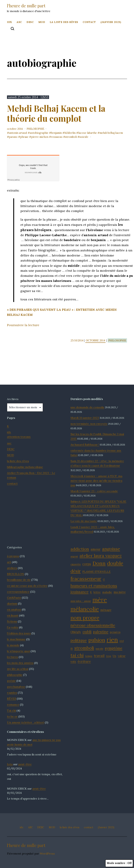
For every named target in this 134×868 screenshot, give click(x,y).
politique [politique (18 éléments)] (79, 640)
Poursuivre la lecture (23, 325)
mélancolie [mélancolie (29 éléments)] (85, 609)
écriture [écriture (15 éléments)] (84, 661)
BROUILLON (16, 574)
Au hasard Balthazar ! (85, 445)
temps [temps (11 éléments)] (89, 656)
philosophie (36, 129)
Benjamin (56, 133)
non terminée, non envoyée (89, 424)
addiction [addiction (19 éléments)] (80, 549)
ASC (19, 22)
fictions (12, 621)
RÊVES (12, 699)
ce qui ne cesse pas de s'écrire (27, 586)
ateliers (12, 568)
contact (89, 22)
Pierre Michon (40, 137)
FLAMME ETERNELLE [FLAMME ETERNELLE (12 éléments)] (96, 572)
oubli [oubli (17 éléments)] (87, 632)
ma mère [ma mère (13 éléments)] (120, 592)
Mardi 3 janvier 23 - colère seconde (94, 491)
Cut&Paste (14, 598)
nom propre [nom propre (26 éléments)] (85, 618)
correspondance (18, 592)
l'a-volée (13, 627)
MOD (42, 22)
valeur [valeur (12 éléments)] (122, 656)
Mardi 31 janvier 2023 (85, 418)
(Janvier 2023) (111, 22)
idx (10, 22)
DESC (30, 22)
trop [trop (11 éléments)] (109, 656)
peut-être (25, 764)
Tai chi (11, 710)
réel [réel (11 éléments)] (122, 641)
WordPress (47, 853)
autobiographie (39, 133)
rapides (12, 693)
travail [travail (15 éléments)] (99, 656)
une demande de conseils (87, 407)
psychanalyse (16, 687)
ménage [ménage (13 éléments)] (106, 610)
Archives (13, 399)
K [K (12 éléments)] (91, 592)
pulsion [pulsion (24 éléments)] (97, 640)
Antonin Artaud (18, 133)
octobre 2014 (15, 129)
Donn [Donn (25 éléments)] (99, 563)
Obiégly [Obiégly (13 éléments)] (76, 632)
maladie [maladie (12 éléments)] (107, 592)
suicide (84, 137)
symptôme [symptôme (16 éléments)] (114, 648)
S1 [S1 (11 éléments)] (72, 649)
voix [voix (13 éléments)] (73, 662)
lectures (12, 657)
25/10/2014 (77, 340)
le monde (13, 645)
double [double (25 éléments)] (115, 563)
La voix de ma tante (84, 521)
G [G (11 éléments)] (104, 579)
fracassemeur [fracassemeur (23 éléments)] (86, 579)
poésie (11, 681)
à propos (13, 556)
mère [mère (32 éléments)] (100, 600)
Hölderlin (70, 133)
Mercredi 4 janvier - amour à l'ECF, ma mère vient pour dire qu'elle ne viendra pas (96, 481)
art (9, 562)
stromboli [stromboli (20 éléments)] (84, 648)
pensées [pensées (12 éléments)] (115, 632)
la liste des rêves (64, 22)
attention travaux (19, 437)
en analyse (14, 609)
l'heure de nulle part (26, 6)
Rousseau (57, 137)
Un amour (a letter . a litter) (26, 722)
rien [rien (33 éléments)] (112, 640)
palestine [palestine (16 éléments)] (101, 632)
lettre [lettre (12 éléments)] (97, 592)
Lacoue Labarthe (88, 133)
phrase (24, 137)
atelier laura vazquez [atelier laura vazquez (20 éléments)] (101, 556)
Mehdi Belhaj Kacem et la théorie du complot (56, 113)
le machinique (16, 639)
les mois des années (20, 663)
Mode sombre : (119, 863)
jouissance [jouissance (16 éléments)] (79, 592)
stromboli (71, 137)
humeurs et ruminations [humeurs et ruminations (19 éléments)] (94, 586)
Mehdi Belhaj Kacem (111, 133)
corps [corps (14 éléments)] (87, 564)
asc (9, 443)
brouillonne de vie (19, 580)
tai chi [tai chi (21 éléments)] (77, 655)
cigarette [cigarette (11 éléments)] (76, 564)
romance (13, 704)
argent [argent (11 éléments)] (74, 556)
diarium (12, 603)
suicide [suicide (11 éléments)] (99, 649)
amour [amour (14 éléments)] (96, 549)
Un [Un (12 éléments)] (114, 656)
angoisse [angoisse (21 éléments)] (111, 549)
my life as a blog (18, 669)
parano (13, 137)
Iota (10, 764)
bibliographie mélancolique (25, 467)
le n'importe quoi (18, 651)
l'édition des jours (19, 633)
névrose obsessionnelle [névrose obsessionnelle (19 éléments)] (93, 625)
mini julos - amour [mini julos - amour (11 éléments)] (81, 601)
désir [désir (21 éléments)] (76, 571)
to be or (12, 716)
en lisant (13, 615)
